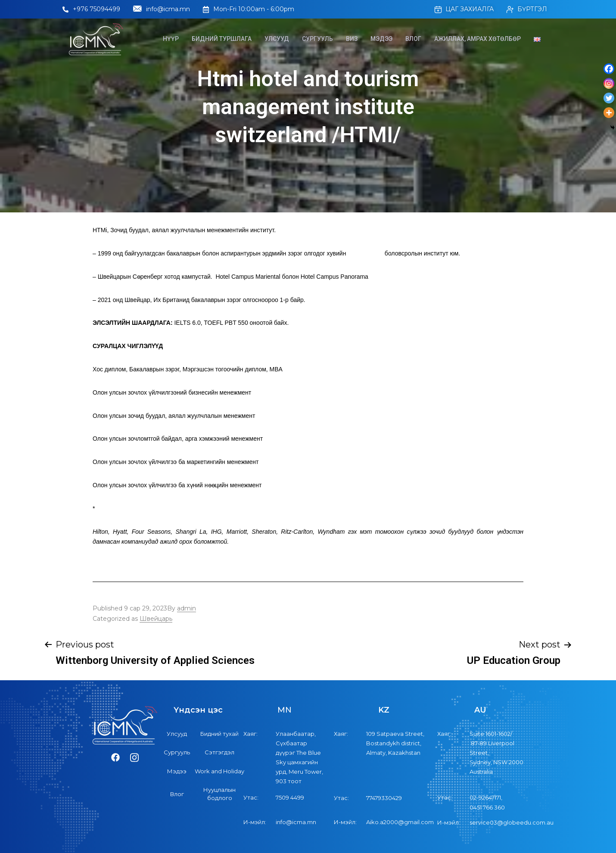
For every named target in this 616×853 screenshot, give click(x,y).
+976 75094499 (91, 9)
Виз (352, 39)
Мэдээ (381, 39)
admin (187, 608)
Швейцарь (156, 619)
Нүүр (171, 39)
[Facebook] (609, 69)
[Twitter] (609, 98)
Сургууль (317, 39)
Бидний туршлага (222, 39)
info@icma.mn (162, 9)
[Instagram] (609, 83)
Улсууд (277, 39)
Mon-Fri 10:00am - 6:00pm (249, 9)
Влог (413, 39)
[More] (609, 113)
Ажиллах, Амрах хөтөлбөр (478, 39)
